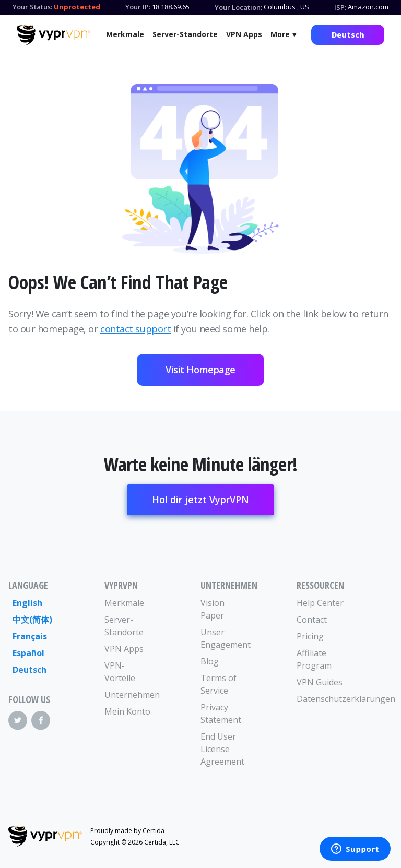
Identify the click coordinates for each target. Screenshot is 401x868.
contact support (135, 329)
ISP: (340, 7)
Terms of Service (219, 684)
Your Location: (238, 7)
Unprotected (77, 7)
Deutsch (348, 35)
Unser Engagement (225, 638)
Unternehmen (128, 695)
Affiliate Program (314, 659)
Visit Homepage (200, 370)
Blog (210, 661)
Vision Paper (213, 609)
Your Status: (32, 7)
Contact (312, 620)
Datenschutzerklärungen (321, 699)
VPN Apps (244, 34)
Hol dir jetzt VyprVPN (200, 500)
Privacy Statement (221, 714)
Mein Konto (127, 711)
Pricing (310, 636)
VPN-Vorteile (120, 672)
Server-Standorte (185, 34)
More (280, 34)
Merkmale (125, 34)
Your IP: (138, 7)
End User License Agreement (222, 749)
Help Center (320, 603)
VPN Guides (320, 682)
